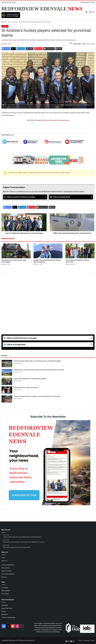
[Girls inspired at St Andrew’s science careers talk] (80, 251)
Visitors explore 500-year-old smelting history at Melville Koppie (37, 361)
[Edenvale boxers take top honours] (7, 390)
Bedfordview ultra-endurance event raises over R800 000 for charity (39, 370)
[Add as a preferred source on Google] (11, 15)
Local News (5, 588)
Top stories (86, 640)
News (9, 22)
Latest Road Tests (7, 608)
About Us (4, 561)
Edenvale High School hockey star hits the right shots (52, 120)
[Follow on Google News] (71, 197)
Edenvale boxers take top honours (26, 387)
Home (4, 22)
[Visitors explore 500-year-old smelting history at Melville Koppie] (7, 364)
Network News (6, 591)
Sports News (5, 594)
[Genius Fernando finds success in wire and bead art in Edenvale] (7, 399)
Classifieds (5, 605)
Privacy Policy (6, 568)
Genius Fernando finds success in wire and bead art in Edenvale (37, 396)
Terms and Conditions (8, 574)
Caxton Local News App (8, 617)
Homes (4, 611)
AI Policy (4, 577)
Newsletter (5, 614)
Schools (15, 22)
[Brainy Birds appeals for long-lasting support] (7, 381)
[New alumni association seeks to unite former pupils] (16, 251)
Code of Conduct (6, 571)
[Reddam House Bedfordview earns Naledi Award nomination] (48, 251)
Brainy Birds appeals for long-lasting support (30, 379)
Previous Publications (8, 565)
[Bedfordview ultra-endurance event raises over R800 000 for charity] (7, 372)
